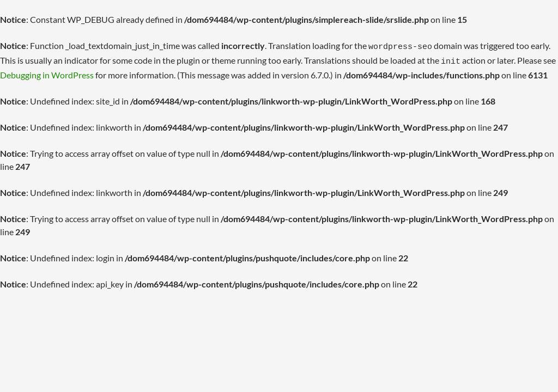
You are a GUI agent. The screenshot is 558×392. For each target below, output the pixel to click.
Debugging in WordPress (47, 72)
